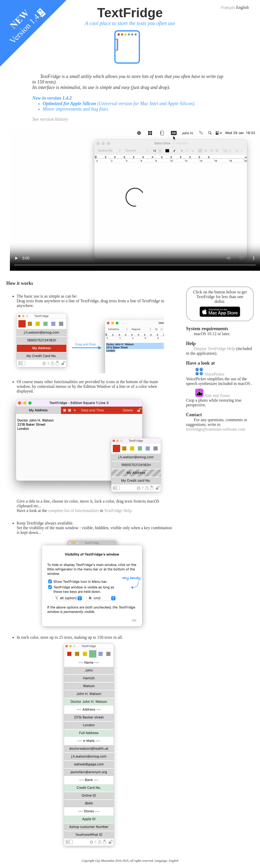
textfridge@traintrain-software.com (216, 429)
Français (228, 7)
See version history (50, 119)
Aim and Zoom (212, 396)
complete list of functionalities (73, 511)
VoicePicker (210, 374)
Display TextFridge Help (215, 349)
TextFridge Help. (118, 511)
